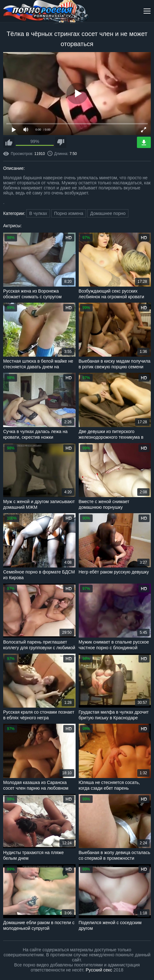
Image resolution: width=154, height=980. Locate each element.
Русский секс (99, 970)
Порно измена (69, 213)
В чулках (38, 213)
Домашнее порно (108, 213)
